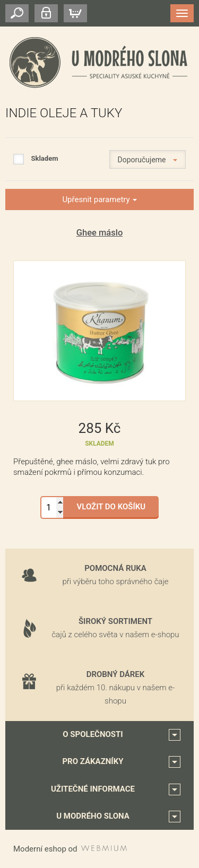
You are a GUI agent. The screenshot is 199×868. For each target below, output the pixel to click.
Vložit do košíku (111, 507)
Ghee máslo (100, 233)
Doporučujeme (148, 160)
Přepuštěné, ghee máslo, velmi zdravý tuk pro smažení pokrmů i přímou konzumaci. (92, 467)
